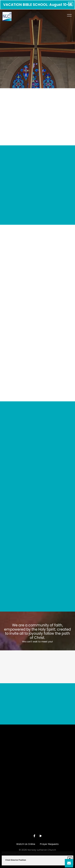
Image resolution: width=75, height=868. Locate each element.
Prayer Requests (49, 844)
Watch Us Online (26, 844)
